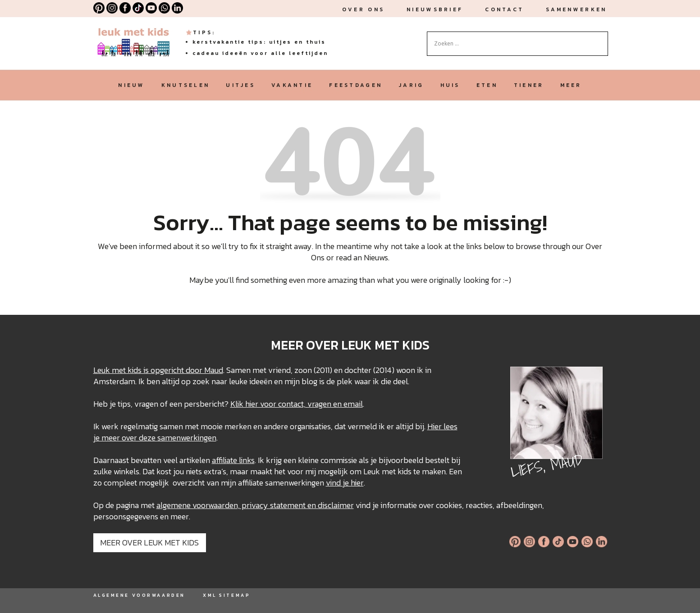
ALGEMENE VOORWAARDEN (139, 595)
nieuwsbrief (435, 9)
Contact (504, 9)
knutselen (186, 85)
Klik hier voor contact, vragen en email (297, 404)
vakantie (292, 85)
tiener (529, 85)
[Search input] (513, 44)
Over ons (363, 9)
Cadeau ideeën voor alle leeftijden (260, 53)
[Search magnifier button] (601, 38)
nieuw (131, 85)
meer (571, 85)
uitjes (240, 85)
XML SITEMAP (226, 595)
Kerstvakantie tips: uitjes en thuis (259, 42)
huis (450, 85)
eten (487, 85)
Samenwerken (576, 9)
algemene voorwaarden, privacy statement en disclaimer (255, 505)
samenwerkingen (187, 438)
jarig (411, 85)
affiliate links (233, 460)
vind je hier (345, 483)
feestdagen (356, 85)
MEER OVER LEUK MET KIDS (149, 543)
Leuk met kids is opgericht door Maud (158, 370)
